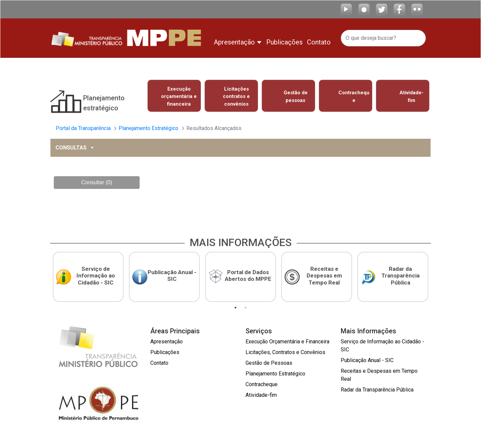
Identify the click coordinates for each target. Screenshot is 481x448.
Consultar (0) (97, 181)
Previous (141, 97)
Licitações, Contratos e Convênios (285, 350)
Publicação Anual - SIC (367, 358)
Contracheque (262, 382)
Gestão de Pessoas (269, 361)
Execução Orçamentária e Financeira (287, 340)
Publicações (165, 350)
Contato (159, 361)
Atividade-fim (261, 393)
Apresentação (167, 340)
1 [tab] (235, 306)
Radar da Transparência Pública (377, 388)
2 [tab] (246, 306)
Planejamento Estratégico (275, 372)
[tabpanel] (88, 275)
